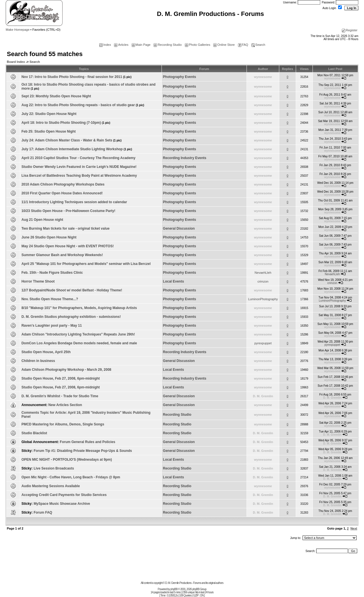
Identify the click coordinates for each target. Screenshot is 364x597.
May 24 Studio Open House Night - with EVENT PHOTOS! (67, 246)
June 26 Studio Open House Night (49, 237)
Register (350, 30)
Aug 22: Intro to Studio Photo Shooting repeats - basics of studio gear (83, 105)
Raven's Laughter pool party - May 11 (51, 326)
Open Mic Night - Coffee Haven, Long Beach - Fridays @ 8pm (71, 477)
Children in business (38, 361)
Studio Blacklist (34, 433)
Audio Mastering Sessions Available (50, 486)
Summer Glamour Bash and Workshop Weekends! (62, 255)
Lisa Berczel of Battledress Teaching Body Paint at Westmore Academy (79, 176)
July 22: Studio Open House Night (49, 114)
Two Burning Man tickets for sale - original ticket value (65, 228)
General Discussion (179, 228)
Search (258, 45)
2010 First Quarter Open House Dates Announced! (62, 193)
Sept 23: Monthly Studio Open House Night (56, 96)
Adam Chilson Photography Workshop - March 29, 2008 (66, 370)
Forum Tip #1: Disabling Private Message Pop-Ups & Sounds (83, 451)
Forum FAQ (43, 512)
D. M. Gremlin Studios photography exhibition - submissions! (71, 317)
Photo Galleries (197, 45)
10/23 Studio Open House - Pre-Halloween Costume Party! (68, 211)
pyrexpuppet (263, 343)
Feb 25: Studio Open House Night (48, 131)
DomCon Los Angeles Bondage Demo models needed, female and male (79, 343)
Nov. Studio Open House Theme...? (50, 299)
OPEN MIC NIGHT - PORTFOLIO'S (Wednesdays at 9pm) (67, 460)
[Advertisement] (182, 569)
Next (354, 528)
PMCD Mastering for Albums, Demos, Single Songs (63, 424)
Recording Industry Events (185, 158)
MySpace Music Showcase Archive (62, 504)
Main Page (141, 45)
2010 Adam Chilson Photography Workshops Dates (63, 184)
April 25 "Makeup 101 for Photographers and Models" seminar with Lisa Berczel (86, 264)
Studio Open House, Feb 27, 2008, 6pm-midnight (60, 378)
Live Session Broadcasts (54, 468)
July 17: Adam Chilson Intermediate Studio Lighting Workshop (77, 149)
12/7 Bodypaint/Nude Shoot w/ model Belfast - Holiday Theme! (72, 290)
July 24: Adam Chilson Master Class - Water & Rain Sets (71, 140)
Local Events (173, 281)
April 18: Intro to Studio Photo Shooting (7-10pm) (66, 123)
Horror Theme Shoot (38, 281)
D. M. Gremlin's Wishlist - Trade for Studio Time (60, 396)
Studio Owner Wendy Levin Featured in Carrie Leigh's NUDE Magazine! (79, 167)
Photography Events (180, 77)
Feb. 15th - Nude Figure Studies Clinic (52, 273)
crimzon (263, 281)
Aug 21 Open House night (42, 220)
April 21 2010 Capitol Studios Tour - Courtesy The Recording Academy (78, 158)
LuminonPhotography (263, 299)
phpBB (174, 589)
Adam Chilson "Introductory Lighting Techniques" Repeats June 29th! (78, 334)
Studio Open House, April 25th (46, 352)
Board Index (16, 62)
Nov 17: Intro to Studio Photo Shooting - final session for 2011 (76, 77)
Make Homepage (18, 30)
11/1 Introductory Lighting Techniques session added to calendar (74, 202)
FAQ (243, 45)
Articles (121, 45)
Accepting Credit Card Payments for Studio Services (64, 495)
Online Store (224, 45)
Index (105, 45)
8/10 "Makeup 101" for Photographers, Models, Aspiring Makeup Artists (79, 308)
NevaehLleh (263, 273)
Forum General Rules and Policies (87, 442)
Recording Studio (167, 45)
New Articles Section (65, 405)
